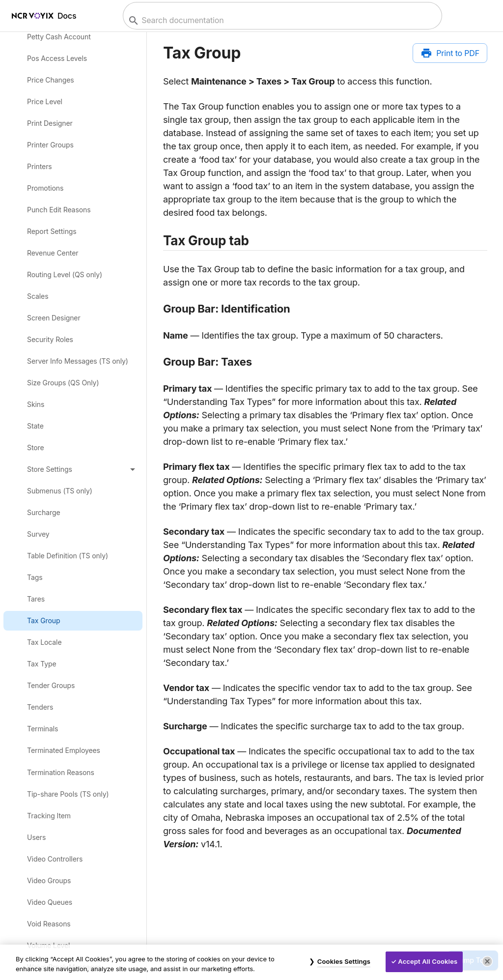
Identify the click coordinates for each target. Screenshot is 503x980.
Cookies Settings (344, 961)
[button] (73, 469)
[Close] (487, 961)
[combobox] (281, 20)
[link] (73, 36)
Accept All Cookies (428, 961)
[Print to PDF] (450, 53)
